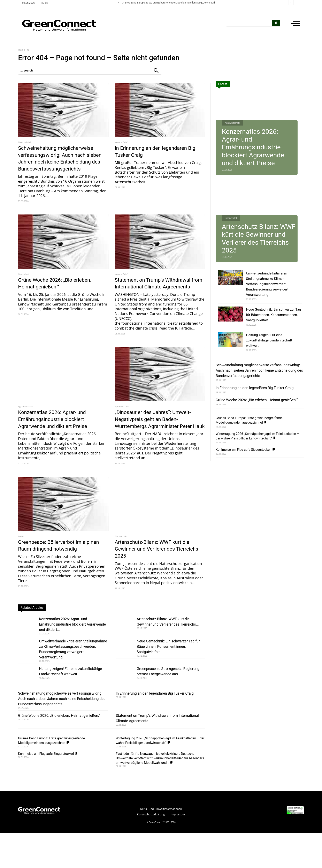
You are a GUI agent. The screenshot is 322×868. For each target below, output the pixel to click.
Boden (21, 557)
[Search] (156, 71)
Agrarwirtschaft (25, 421)
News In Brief (24, 142)
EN (43, 3)
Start (21, 50)
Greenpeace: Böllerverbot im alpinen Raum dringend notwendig (62, 566)
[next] (298, 3)
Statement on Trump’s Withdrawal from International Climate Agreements (158, 293)
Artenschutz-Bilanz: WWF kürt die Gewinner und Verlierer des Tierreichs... (167, 645)
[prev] (291, 3)
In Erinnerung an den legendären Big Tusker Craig (156, 151)
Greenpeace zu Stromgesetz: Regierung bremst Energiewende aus (170, 697)
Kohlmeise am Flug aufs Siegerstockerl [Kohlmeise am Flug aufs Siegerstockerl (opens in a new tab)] (50, 789)
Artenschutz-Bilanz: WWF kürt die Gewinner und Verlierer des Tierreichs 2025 (157, 569)
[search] (276, 23)
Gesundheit (24, 281)
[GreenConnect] (53, 25)
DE (47, 3)
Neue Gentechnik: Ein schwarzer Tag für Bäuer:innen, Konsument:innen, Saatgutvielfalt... (170, 667)
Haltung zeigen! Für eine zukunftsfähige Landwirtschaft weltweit (67, 700)
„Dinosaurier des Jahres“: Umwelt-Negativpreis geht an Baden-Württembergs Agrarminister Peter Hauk (159, 436)
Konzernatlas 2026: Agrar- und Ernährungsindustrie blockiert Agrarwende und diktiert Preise (57, 433)
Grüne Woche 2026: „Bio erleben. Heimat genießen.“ (60, 290)
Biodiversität (121, 557)
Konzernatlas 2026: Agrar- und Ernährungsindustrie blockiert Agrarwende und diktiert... (67, 645)
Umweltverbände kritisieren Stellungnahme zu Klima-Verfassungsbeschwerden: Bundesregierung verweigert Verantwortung (65, 672)
